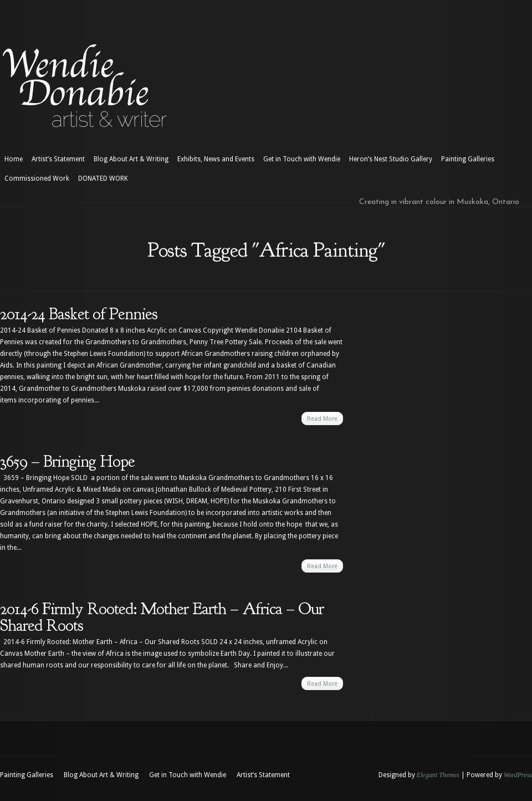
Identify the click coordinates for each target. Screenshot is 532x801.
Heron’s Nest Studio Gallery (391, 159)
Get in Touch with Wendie (302, 159)
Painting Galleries (468, 159)
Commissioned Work (37, 178)
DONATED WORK (103, 178)
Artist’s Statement (58, 159)
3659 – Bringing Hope (67, 461)
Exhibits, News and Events (216, 159)
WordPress (518, 775)
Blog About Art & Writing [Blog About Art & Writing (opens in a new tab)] (131, 159)
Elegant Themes (438, 775)
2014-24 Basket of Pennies (79, 314)
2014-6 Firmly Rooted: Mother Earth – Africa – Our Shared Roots (162, 617)
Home (14, 159)
